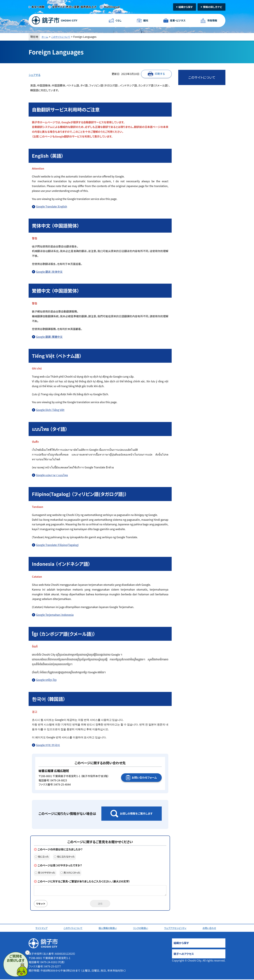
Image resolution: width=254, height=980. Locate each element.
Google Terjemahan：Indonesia (55, 615)
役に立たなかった (64, 857)
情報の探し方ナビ (212, 7)
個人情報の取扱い (109, 928)
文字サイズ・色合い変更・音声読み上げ (74, 7)
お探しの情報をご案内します (136, 813)
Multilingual (112, 7)
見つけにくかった (70, 873)
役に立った (42, 857)
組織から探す (186, 7)
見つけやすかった (45, 873)
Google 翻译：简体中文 (49, 272)
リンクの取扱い (142, 928)
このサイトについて (63, 37)
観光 (145, 20)
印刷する (160, 74)
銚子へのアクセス (184, 954)
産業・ (177, 21)
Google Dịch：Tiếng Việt (50, 410)
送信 (100, 904)
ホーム (45, 37)
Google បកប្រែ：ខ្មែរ (46, 680)
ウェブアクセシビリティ (177, 928)
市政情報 (211, 20)
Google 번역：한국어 (48, 745)
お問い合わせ (211, 928)
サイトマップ (42, 928)
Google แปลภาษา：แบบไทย (52, 475)
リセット (42, 904)
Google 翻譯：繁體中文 (49, 337)
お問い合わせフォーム (144, 777)
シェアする (35, 75)
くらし (119, 20)
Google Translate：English (52, 206)
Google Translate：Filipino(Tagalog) (57, 545)
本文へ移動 (38, 7)
